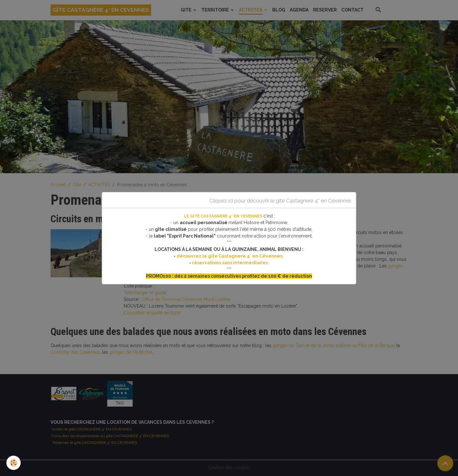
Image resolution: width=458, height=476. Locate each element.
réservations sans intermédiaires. (231, 263)
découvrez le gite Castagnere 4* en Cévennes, (231, 256)
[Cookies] (14, 463)
